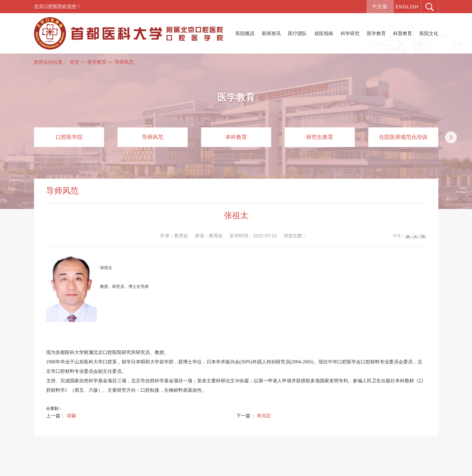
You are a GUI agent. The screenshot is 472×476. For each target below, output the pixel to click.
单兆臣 (264, 416)
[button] (451, 137)
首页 (74, 62)
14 (422, 236)
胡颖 (71, 416)
